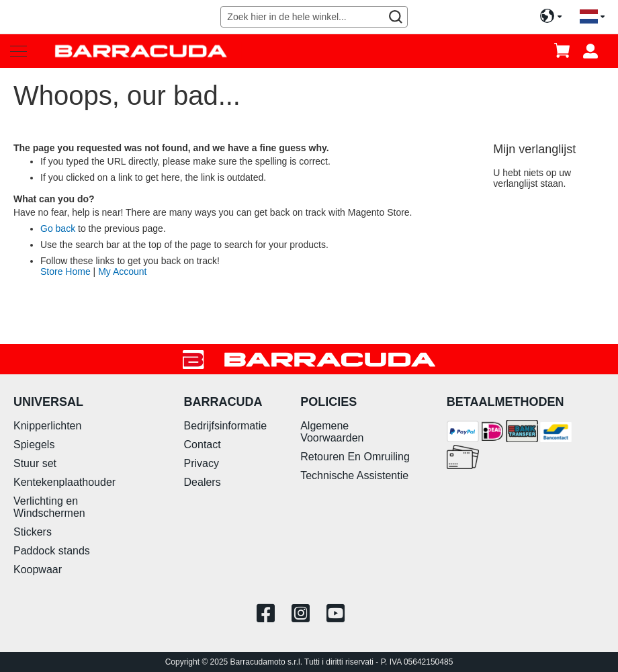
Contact (203, 445)
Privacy (202, 463)
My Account (122, 271)
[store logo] (141, 51)
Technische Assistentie (354, 475)
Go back (58, 228)
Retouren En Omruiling (355, 457)
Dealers (203, 482)
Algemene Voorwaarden (332, 432)
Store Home (65, 271)
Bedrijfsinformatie (226, 426)
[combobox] (314, 17)
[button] (592, 17)
